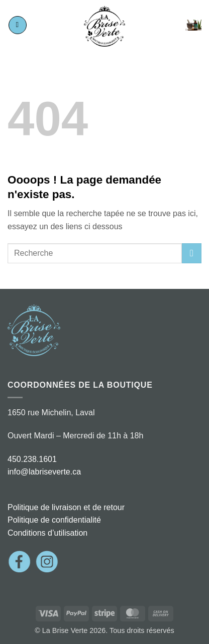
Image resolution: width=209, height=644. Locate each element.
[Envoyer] (192, 253)
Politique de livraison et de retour (66, 507)
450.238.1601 (32, 459)
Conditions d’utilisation (47, 533)
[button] (18, 25)
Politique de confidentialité (54, 520)
